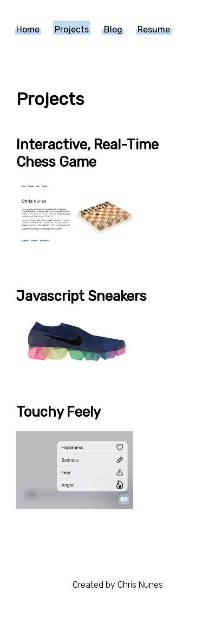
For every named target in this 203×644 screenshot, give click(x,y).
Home (28, 29)
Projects (72, 29)
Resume (154, 29)
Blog (113, 29)
